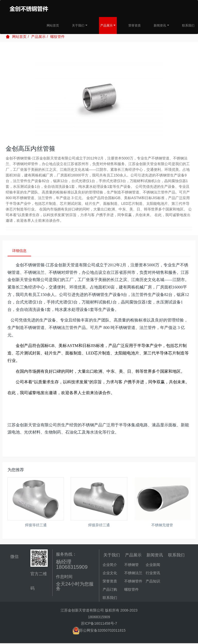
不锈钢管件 (133, 582)
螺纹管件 (57, 37)
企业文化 (110, 574)
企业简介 (110, 565)
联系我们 (188, 26)
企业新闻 (153, 565)
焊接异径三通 (99, 526)
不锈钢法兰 (133, 574)
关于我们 (78, 26)
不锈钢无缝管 (162, 526)
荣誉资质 (135, 26)
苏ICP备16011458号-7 (99, 624)
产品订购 (110, 590)
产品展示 (106, 26)
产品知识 (153, 582)
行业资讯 (153, 574)
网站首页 (53, 26)
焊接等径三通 (36, 526)
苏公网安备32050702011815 (99, 631)
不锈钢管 (131, 565)
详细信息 (20, 251)
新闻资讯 (160, 26)
